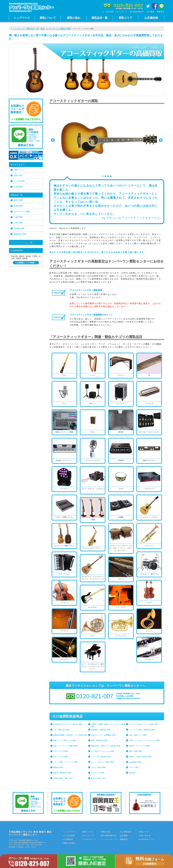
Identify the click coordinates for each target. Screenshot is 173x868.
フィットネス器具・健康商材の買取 (142, 730)
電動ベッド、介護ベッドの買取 (65, 740)
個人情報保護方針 (137, 12)
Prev (53, 140)
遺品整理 (132, 773)
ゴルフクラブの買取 (61, 751)
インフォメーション (110, 839)
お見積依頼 (151, 18)
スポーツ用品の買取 (98, 767)
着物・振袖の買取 (135, 751)
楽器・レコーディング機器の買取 (56, 29)
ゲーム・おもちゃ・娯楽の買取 (102, 762)
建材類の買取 (58, 767)
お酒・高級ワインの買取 (138, 735)
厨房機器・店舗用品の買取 (101, 730)
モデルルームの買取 (22, 211)
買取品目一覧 (99, 18)
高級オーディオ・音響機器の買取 (103, 735)
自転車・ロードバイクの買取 (139, 746)
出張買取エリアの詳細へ (26, 263)
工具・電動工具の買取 (61, 730)
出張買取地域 (16, 250)
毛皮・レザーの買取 (61, 757)
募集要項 (161, 12)
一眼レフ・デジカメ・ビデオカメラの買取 (144, 740)
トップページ (22, 18)
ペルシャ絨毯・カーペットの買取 (65, 762)
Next (161, 140)
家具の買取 (18, 200)
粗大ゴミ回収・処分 (98, 778)
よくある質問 (108, 12)
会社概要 (151, 12)
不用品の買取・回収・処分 (63, 778)
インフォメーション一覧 (22, 242)
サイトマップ (122, 12)
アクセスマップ (89, 839)
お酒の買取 (18, 217)
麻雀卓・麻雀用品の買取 (62, 773)
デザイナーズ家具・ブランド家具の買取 (144, 724)
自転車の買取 (19, 228)
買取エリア (125, 18)
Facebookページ (147, 839)
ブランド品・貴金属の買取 (101, 757)
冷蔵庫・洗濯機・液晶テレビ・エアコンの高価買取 (108, 725)
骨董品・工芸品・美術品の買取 (140, 757)
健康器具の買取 (20, 234)
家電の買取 (18, 206)
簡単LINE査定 (70, 843)
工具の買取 (18, 223)
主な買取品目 (126, 832)
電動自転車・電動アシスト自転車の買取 (106, 746)
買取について (48, 18)
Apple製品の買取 (135, 762)
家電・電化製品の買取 (99, 740)
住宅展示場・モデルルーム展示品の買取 (68, 724)
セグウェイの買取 (98, 773)
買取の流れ (74, 18)
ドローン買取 (134, 767)
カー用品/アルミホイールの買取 (103, 751)
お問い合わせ (145, 836)
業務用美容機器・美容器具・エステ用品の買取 (70, 735)
